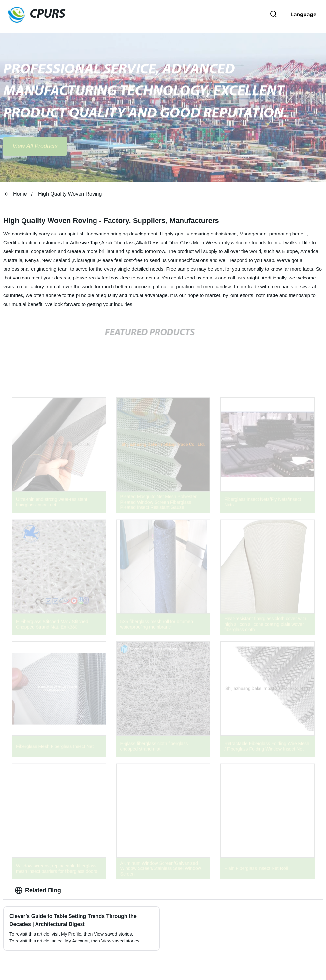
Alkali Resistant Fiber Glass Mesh (170, 243)
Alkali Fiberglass (118, 243)
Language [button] (304, 14)
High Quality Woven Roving (70, 194)
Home (20, 194)
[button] (253, 15)
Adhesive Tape (85, 243)
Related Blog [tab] (38, 890)
